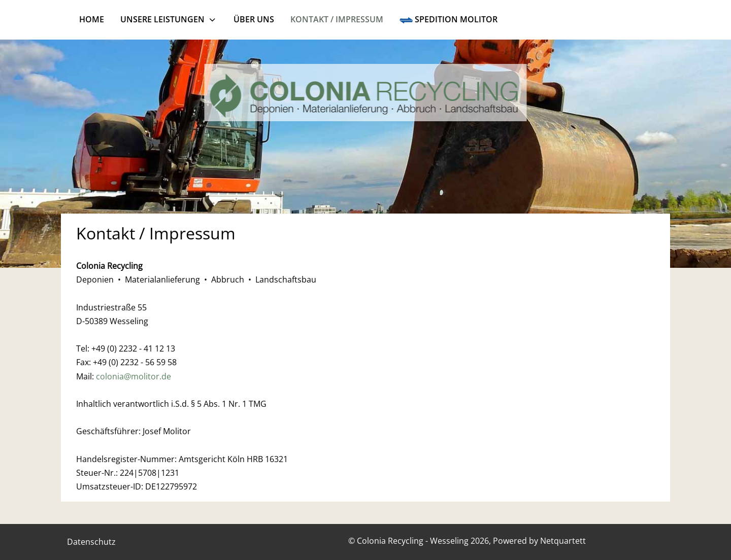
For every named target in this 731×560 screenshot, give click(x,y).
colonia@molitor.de (134, 376)
